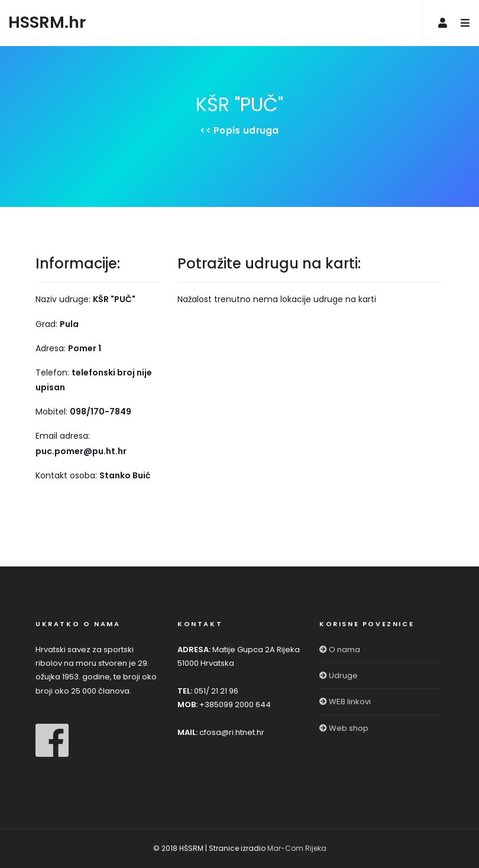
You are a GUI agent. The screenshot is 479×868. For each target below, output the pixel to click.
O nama (340, 650)
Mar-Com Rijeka (297, 848)
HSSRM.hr (47, 22)
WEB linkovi (345, 702)
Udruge (339, 676)
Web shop (344, 728)
